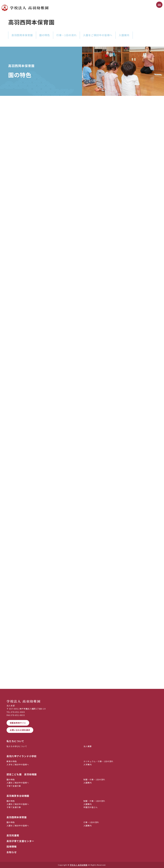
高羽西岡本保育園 (22, 35)
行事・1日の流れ (66, 35)
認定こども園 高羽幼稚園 (22, 774)
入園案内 (124, 35)
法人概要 (88, 746)
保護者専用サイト (18, 723)
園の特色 (45, 35)
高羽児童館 (13, 835)
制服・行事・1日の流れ (94, 779)
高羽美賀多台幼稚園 (18, 796)
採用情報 (12, 846)
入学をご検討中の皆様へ (18, 764)
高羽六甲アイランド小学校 (22, 756)
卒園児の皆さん (91, 807)
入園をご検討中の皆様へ (98, 35)
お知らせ (12, 852)
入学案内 (88, 764)
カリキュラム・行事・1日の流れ (98, 761)
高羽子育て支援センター (20, 841)
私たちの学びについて (17, 746)
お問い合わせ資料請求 (20, 730)
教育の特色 (12, 761)
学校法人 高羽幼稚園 (79, 865)
